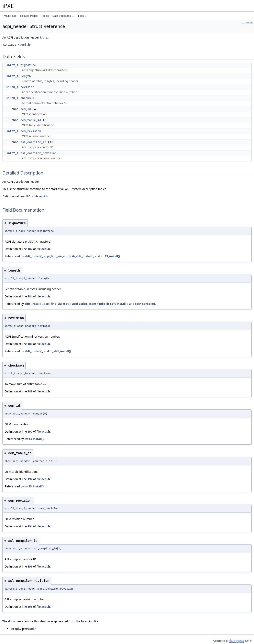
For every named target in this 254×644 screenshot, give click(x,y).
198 (30, 607)
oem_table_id (31, 120)
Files (83, 16)
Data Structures (63, 16)
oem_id (26, 109)
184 (30, 296)
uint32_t (12, 65)
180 (28, 196)
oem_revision (31, 131)
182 (30, 249)
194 (30, 526)
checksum (27, 98)
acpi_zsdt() (80, 304)
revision (27, 87)
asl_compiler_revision (38, 153)
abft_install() (33, 256)
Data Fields (247, 23)
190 (30, 431)
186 (30, 344)
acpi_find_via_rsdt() (57, 256)
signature (28, 65)
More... (45, 37)
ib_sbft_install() (83, 256)
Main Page (10, 16)
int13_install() (110, 256)
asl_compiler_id (33, 142)
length (26, 76)
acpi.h (25, 45)
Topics (45, 16)
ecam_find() (97, 304)
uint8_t (12, 87)
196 (30, 566)
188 (30, 391)
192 (30, 479)
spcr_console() (145, 304)
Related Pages (29, 16)
